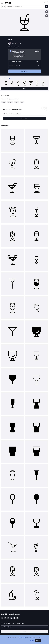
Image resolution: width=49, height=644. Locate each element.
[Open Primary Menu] (2, 3)
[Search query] (24, 114)
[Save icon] (47, 12)
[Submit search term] (46, 6)
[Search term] (25, 6)
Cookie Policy (22, 638)
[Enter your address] (24, 627)
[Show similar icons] (47, 16)
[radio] (25, 54)
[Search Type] (3, 6)
